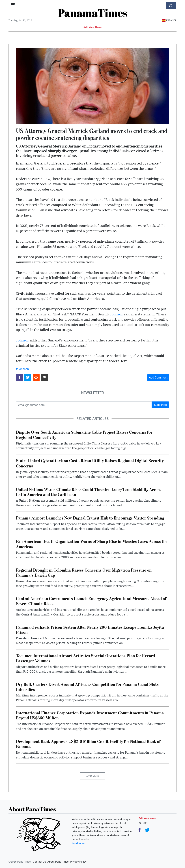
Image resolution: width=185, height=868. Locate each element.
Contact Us (39, 862)
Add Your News (92, 27)
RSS (143, 823)
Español (169, 20)
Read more (78, 843)
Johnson (117, 314)
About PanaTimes (58, 862)
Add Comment (158, 378)
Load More (93, 776)
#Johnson (22, 369)
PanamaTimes (93, 13)
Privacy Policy (78, 862)
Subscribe (160, 405)
